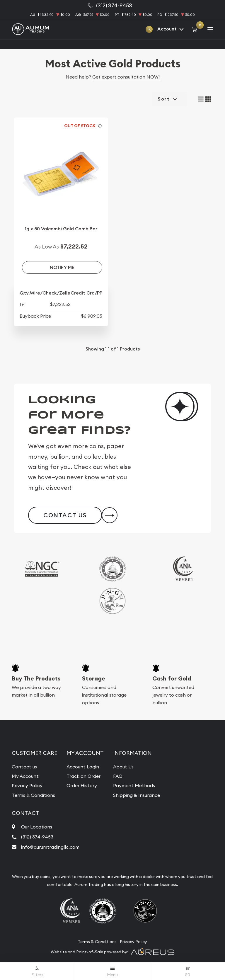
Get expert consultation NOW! (126, 77)
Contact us (24, 767)
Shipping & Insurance (137, 795)
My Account (25, 776)
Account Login (83, 767)
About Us (123, 767)
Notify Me (62, 267)
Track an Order (83, 776)
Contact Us (65, 515)
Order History (82, 785)
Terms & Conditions (33, 795)
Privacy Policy (27, 785)
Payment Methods (134, 785)
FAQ (118, 776)
